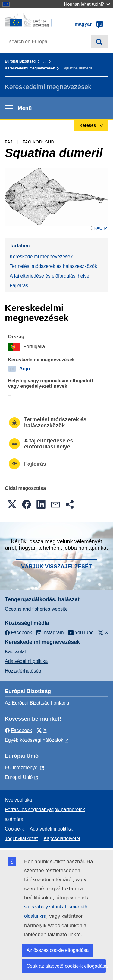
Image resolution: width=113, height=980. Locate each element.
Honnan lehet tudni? (87, 4)
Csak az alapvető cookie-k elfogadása (66, 966)
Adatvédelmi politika (26, 661)
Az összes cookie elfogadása (58, 950)
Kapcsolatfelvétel (62, 839)
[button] (12, 504)
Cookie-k (14, 829)
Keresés (99, 42)
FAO (99, 228)
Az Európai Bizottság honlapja (37, 703)
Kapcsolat (15, 652)
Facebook (18, 730)
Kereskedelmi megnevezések (30, 68)
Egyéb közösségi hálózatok (34, 740)
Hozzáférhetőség (23, 671)
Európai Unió (19, 777)
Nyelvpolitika (18, 800)
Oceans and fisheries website (36, 609)
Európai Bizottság (20, 61)
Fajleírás (19, 286)
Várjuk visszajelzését (56, 567)
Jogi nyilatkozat (21, 839)
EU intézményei (22, 768)
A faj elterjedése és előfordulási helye (49, 276)
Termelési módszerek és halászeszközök (53, 266)
